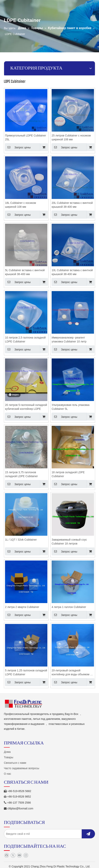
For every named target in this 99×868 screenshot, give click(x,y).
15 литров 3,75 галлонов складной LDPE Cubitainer (21, 474)
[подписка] (88, 834)
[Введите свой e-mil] (45, 834)
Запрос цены (18, 147)
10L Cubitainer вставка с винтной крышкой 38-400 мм (72, 272)
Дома (7, 752)
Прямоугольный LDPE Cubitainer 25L (26, 137)
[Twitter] (13, 856)
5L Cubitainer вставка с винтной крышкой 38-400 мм (25, 272)
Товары (9, 757)
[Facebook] (7, 856)
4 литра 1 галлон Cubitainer (69, 607)
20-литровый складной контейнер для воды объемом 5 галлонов (72, 673)
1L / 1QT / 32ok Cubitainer (21, 540)
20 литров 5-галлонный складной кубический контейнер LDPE (26, 407)
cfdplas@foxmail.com (20, 808)
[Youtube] (19, 856)
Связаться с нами (15, 763)
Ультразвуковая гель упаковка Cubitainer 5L (71, 407)
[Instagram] (26, 856)
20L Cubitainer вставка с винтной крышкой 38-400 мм (72, 205)
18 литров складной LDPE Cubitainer (68, 474)
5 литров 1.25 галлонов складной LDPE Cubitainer (26, 672)
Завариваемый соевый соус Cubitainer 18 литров (69, 542)
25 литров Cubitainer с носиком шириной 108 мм (71, 137)
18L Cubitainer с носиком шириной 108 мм (20, 205)
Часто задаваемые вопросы (22, 768)
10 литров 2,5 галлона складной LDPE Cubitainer (25, 340)
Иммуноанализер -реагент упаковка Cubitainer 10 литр (69, 340)
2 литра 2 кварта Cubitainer (22, 607)
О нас (7, 774)
